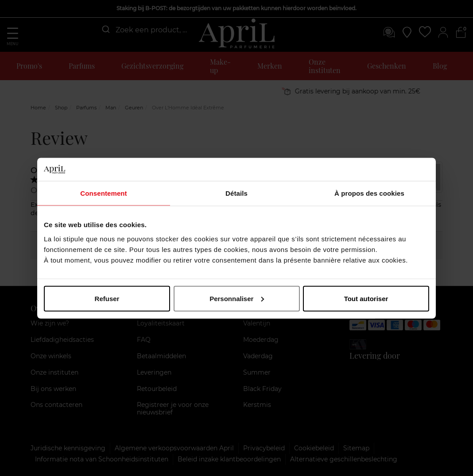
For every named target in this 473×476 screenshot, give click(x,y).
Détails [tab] (237, 193)
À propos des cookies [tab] (369, 193)
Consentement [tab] (103, 193)
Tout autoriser (366, 298)
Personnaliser (237, 298)
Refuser (107, 298)
